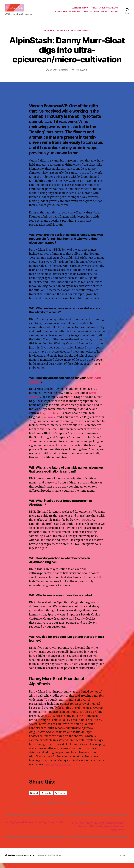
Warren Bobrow (80, 10)
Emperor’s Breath (51, 417)
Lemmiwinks (49, 422)
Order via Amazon (108, 10)
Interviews (63, 35)
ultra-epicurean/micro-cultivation (78, 808)
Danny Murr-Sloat (52, 808)
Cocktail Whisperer (25, 861)
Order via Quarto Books (95, 13)
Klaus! (94, 10)
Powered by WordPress (52, 861)
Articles (114, 13)
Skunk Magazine (82, 35)
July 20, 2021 (82, 74)
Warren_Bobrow (60, 74)
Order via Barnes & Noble (67, 13)
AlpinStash (38, 808)
